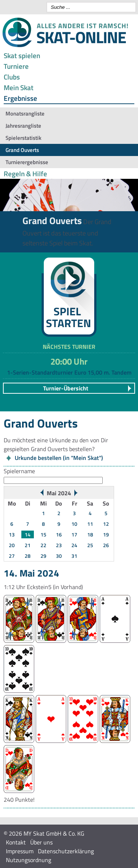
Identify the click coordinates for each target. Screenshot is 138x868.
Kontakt (16, 842)
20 (12, 545)
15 (43, 534)
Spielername (19, 471)
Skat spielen (22, 55)
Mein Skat (19, 87)
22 (43, 545)
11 (90, 524)
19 (106, 534)
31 (74, 556)
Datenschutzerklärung (66, 851)
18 (90, 534)
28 (28, 556)
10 (74, 524)
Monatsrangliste (25, 114)
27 (12, 556)
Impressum (20, 851)
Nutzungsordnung (29, 860)
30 (59, 556)
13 (12, 534)
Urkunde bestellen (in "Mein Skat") (59, 458)
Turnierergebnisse (27, 162)
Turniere (16, 66)
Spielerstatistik (23, 138)
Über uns (41, 842)
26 (106, 545)
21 (28, 545)
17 (74, 534)
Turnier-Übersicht (66, 388)
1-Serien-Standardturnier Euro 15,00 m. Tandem (69, 372)
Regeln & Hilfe (25, 173)
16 (59, 534)
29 (43, 556)
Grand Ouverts (22, 150)
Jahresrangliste (23, 126)
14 (28, 534)
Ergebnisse (20, 98)
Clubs (12, 77)
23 (59, 545)
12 (106, 524)
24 (74, 545)
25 (90, 545)
